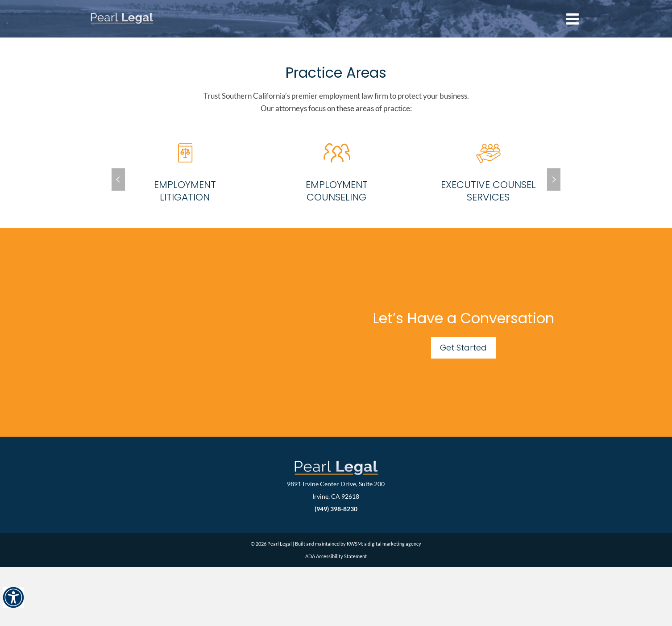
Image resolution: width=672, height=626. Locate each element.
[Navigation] (572, 19)
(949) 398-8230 (336, 509)
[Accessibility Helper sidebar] (13, 597)
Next (554, 179)
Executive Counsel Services (488, 191)
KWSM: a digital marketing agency (384, 544)
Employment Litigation (185, 191)
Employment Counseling (337, 191)
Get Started (463, 348)
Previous (118, 179)
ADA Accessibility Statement (336, 556)
